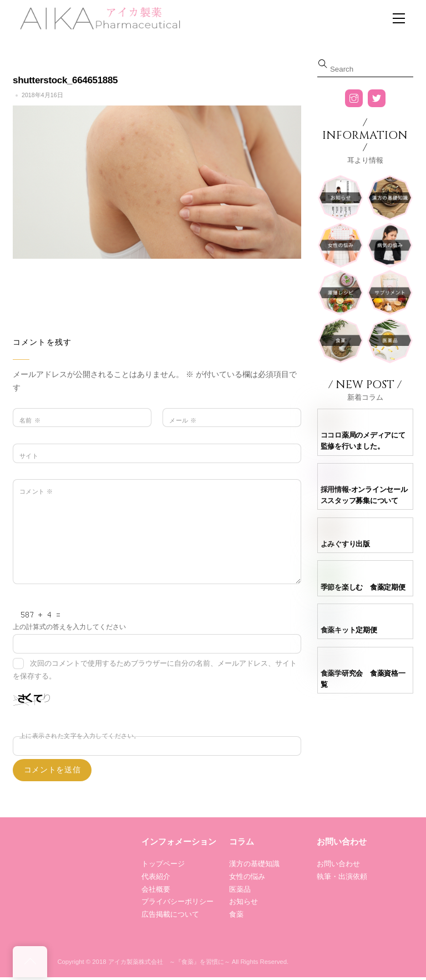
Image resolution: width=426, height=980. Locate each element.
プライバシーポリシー (177, 901)
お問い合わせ (338, 864)
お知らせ (244, 901)
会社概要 (156, 889)
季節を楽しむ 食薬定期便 (363, 587)
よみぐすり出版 (345, 544)
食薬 (236, 914)
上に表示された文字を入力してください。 (80, 736)
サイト (29, 456)
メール (183, 420)
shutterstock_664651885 (65, 80)
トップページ (163, 864)
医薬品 (240, 889)
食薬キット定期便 (349, 630)
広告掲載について (170, 914)
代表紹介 (156, 876)
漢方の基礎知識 (254, 864)
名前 (30, 420)
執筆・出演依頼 (342, 876)
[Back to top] (30, 962)
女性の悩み (247, 876)
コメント (36, 491)
